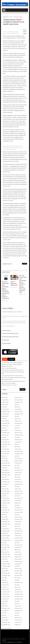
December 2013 (18, 519)
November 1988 (6, 573)
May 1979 (17, 585)
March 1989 (5, 568)
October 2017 (5, 484)
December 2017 (6, 482)
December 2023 (6, 423)
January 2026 (5, 400)
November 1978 (18, 592)
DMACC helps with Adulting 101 (14, 283)
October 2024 (5, 414)
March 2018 (17, 477)
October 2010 (18, 536)
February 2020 (18, 458)
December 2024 (6, 412)
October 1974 (18, 622)
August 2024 (5, 416)
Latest (5, 359)
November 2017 (18, 482)
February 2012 (18, 533)
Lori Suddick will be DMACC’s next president (12, 376)
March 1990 (5, 559)
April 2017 (4, 486)
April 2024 (4, 419)
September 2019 (6, 465)
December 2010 (6, 536)
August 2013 (18, 524)
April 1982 (17, 580)
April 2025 (4, 407)
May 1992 (4, 543)
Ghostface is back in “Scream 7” (10, 385)
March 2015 (5, 507)
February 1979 (5, 589)
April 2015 (17, 505)
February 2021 (5, 449)
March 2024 (17, 419)
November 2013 (6, 522)
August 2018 (18, 475)
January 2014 (5, 519)
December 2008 (18, 538)
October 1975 (5, 611)
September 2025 (19, 402)
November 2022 (18, 433)
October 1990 (18, 554)
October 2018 (18, 472)
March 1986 (17, 578)
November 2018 (6, 472)
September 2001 (6, 540)
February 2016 (5, 498)
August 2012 (5, 533)
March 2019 (17, 468)
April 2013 (4, 526)
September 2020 (19, 454)
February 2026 (18, 397)
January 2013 (18, 529)
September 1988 (6, 575)
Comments (11, 359)
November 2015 (6, 501)
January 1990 (5, 561)
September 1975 (19, 611)
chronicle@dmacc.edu (11, 326)
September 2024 (19, 414)
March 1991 (17, 550)
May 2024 (17, 416)
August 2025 (5, 404)
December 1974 (18, 620)
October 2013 (18, 522)
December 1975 (6, 608)
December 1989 (18, 561)
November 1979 (18, 582)
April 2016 (4, 496)
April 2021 (4, 447)
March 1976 (5, 606)
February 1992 (5, 545)
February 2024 (5, 421)
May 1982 (4, 580)
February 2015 (18, 507)
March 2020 (5, 458)
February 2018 (5, 479)
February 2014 (18, 517)
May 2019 (17, 465)
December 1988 (18, 571)
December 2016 (6, 491)
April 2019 (4, 468)
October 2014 (5, 512)
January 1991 (18, 552)
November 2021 (6, 442)
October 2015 (18, 501)
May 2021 (17, 444)
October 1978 (5, 594)
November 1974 (6, 622)
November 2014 (18, 510)
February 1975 (18, 618)
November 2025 (18, 400)
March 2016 (17, 496)
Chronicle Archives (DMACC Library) (10, 333)
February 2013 (5, 529)
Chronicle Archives (6, 330)
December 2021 (18, 440)
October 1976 (5, 599)
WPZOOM (20, 642)
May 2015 (4, 505)
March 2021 (17, 447)
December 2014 (6, 510)
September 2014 (19, 512)
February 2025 (5, 409)
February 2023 (18, 430)
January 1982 (5, 582)
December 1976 (6, 597)
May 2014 (4, 515)
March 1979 (17, 587)
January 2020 (5, 461)
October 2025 (5, 402)
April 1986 (4, 578)
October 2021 (18, 442)
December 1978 (6, 592)
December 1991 (18, 545)
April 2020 (17, 456)
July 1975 (4, 613)
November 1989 (6, 564)
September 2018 (6, 475)
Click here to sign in (7, 628)
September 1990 (6, 557)
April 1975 (17, 615)
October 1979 (5, 585)
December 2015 (18, 498)
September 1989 (6, 566)
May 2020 (4, 456)
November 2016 (18, 491)
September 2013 (6, 524)
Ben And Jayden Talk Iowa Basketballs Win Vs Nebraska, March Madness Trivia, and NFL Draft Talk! (23, 284)
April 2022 (4, 437)
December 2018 (18, 470)
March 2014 (5, 517)
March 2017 (17, 486)
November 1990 (6, 554)
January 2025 (18, 409)
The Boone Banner (6, 343)
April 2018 (4, 477)
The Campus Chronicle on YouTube (10, 337)
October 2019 (18, 463)
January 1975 (5, 620)
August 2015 (18, 503)
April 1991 (4, 550)
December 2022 (6, 433)
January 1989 (5, 571)
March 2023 (5, 430)
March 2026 (5, 397)
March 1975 (5, 618)
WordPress (10, 642)
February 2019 (5, 470)
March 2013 (17, 526)
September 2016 (19, 494)
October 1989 (18, 564)
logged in (10, 312)
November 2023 (18, 423)
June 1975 (17, 613)
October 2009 (5, 538)
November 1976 (18, 597)
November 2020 (18, 451)
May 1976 (4, 604)
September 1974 (6, 625)
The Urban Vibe (6, 340)
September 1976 (19, 599)
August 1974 (18, 625)
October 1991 (18, 547)
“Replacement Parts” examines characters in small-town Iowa (14, 22)
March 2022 (17, 437)
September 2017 (19, 484)
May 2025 (17, 404)
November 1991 (6, 547)
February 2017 (5, 489)
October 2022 (5, 435)
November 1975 (18, 608)
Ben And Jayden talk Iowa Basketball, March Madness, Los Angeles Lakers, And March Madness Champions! (6, 290)
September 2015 (6, 503)
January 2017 (18, 489)
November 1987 (18, 575)
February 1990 (18, 559)
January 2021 (18, 449)
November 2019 (6, 463)
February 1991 (5, 552)
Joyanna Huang (18, 17)
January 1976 (18, 606)
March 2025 (17, 407)
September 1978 (19, 594)
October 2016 (5, 494)
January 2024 (18, 421)
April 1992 (17, 543)
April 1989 (17, 566)
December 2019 (18, 461)
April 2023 (17, 428)
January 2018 (18, 479)
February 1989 (18, 568)
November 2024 (18, 412)
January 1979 (18, 589)
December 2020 (6, 451)
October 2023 (5, 426)
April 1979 (4, 587)
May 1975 (4, 615)
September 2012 (19, 531)
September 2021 (6, 444)
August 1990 (18, 557)
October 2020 (5, 454)
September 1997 (19, 540)
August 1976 (5, 601)
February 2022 (5, 440)
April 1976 (17, 604)
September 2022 (19, 435)
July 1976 (17, 601)
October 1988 (18, 573)
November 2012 (6, 531)
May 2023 (4, 428)
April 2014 (17, 515)
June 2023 (17, 426)
